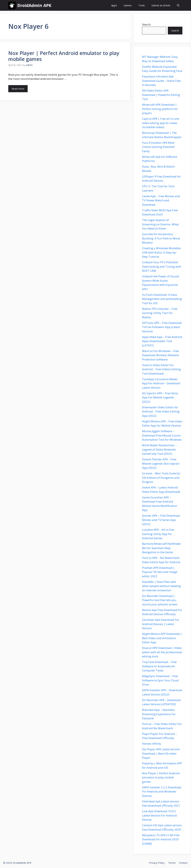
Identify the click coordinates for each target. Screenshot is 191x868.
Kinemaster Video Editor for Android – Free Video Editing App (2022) (161, 411)
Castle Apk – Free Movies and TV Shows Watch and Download (161, 200)
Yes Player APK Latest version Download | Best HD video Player (161, 753)
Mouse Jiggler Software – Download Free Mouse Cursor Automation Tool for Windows (162, 435)
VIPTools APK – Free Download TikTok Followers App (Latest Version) (162, 327)
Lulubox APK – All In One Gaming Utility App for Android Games (158, 534)
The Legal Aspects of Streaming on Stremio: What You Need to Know (160, 224)
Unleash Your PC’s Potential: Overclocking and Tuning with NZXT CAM (162, 266)
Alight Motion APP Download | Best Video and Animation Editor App (162, 638)
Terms (172, 863)
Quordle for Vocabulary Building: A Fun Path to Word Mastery (161, 238)
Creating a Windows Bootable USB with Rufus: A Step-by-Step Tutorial (161, 252)
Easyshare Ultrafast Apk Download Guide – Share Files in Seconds (161, 81)
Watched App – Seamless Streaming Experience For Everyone (159, 714)
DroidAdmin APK (34, 5)
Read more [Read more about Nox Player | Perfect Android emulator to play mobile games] (18, 89)
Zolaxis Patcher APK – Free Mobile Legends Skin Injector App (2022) (161, 463)
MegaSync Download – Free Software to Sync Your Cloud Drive (160, 680)
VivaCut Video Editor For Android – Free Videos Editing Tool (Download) (161, 369)
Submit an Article (161, 5)
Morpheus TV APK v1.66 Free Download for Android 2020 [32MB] (161, 839)
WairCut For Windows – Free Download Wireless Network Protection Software (160, 355)
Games (128, 5)
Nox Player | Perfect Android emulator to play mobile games (64, 56)
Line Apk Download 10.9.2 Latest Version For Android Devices (159, 815)
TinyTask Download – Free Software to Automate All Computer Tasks (159, 666)
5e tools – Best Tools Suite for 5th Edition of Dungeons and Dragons (161, 478)
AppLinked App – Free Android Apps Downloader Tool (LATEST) (162, 341)
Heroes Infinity (152, 744)
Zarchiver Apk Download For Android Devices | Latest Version (161, 624)
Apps (114, 5)
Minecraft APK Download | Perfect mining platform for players (160, 109)
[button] (178, 5)
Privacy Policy (157, 863)
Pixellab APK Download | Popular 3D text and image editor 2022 (160, 572)
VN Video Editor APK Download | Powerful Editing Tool (161, 95)
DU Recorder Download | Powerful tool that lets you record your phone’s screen (160, 600)
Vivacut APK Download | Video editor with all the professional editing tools (162, 652)
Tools (142, 5)
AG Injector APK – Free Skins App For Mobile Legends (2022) (160, 397)
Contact (183, 863)
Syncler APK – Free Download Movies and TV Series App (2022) (161, 520)
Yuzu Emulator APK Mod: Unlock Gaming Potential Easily (158, 147)
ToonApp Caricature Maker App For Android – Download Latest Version (161, 383)
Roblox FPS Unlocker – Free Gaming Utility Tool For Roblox (160, 313)
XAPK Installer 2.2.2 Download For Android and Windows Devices (162, 791)
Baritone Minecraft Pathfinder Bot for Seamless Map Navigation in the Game (162, 548)
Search (146, 24)
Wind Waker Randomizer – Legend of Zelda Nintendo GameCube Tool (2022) (159, 449)
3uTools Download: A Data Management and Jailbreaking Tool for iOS (162, 299)
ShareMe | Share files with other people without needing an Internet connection (161, 586)
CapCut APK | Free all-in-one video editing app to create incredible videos (161, 123)
